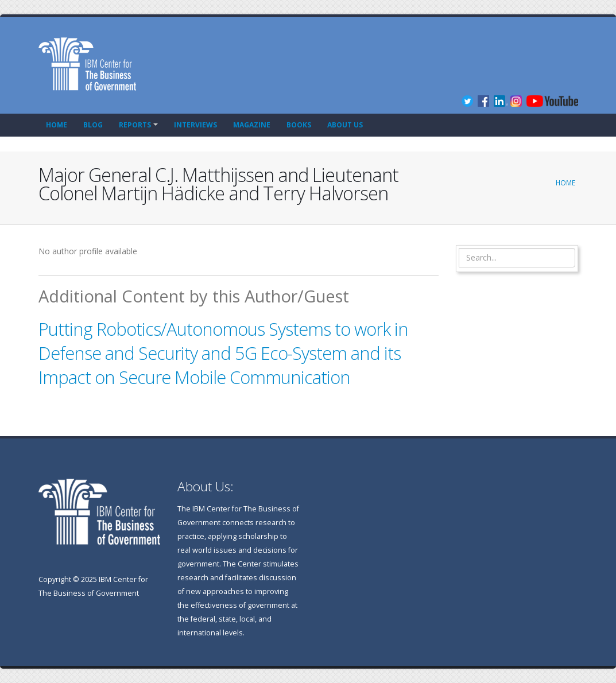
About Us (345, 125)
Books (299, 125)
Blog (93, 125)
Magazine (252, 125)
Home (57, 125)
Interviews (195, 125)
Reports (135, 125)
